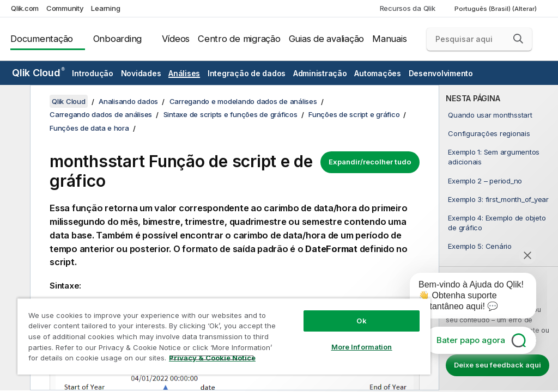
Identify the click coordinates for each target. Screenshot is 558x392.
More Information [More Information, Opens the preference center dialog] (362, 347)
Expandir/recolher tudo (370, 162)
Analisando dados (128, 101)
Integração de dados (247, 73)
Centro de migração (239, 39)
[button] (518, 39)
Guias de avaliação (327, 39)
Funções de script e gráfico (354, 114)
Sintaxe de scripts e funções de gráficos (231, 114)
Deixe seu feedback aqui (498, 365)
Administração (320, 73)
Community (65, 8)
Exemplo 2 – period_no (485, 181)
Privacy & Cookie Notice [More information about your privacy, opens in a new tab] (212, 358)
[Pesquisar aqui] (479, 39)
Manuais (389, 39)
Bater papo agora (471, 340)
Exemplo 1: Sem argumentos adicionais (494, 157)
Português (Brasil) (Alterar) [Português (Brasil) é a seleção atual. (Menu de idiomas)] (496, 9)
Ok (361, 321)
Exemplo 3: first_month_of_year (498, 199)
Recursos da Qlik (408, 8)
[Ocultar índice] (14, 102)
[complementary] (499, 238)
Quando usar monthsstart (490, 115)
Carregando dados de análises (101, 114)
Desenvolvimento (441, 73)
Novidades (141, 73)
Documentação (42, 39)
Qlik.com (25, 8)
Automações (378, 73)
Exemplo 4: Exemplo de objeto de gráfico (497, 223)
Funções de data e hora (89, 128)
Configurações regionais (489, 133)
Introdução (93, 73)
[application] (465, 298)
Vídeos (176, 39)
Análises (184, 73)
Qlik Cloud (38, 73)
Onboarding (118, 39)
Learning (105, 8)
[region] (224, 336)
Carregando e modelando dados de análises (243, 101)
